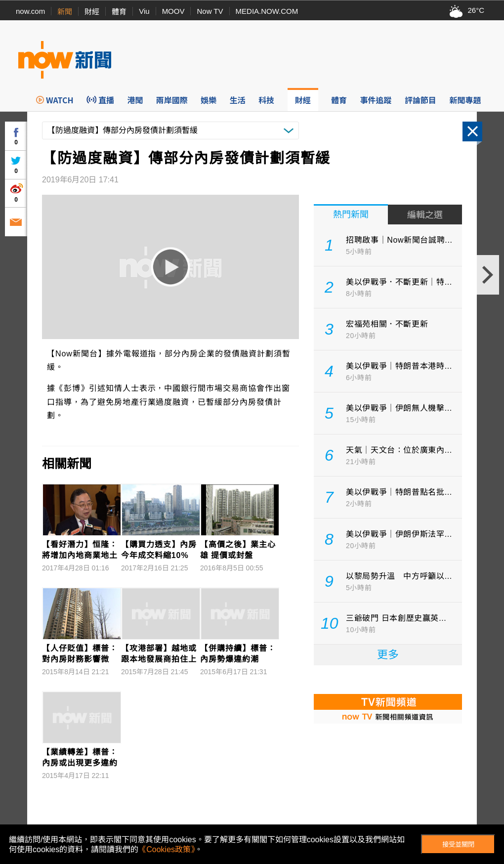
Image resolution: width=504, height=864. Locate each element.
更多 (388, 655)
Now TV (210, 11)
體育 (119, 12)
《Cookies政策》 (167, 849)
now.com (30, 11)
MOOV (173, 11)
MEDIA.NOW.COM (267, 11)
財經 (92, 12)
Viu (144, 11)
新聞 (65, 12)
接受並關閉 (458, 844)
